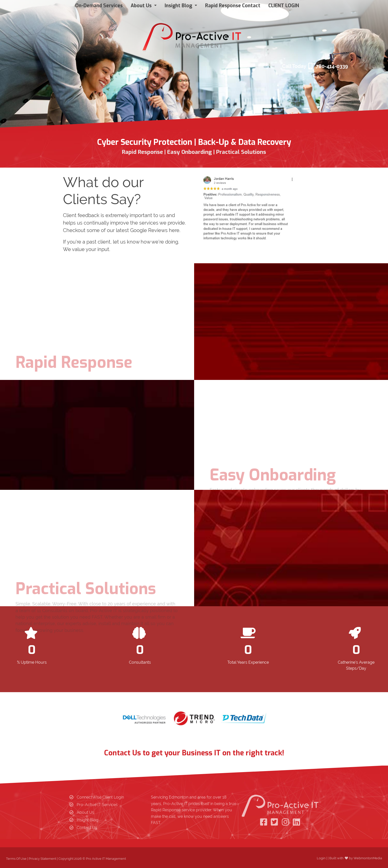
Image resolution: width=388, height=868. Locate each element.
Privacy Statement (42, 859)
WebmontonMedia (368, 858)
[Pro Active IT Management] (192, 35)
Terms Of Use (16, 859)
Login (321, 858)
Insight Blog (88, 820)
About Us (85, 812)
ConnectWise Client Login (100, 797)
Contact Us (87, 828)
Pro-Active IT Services (97, 805)
